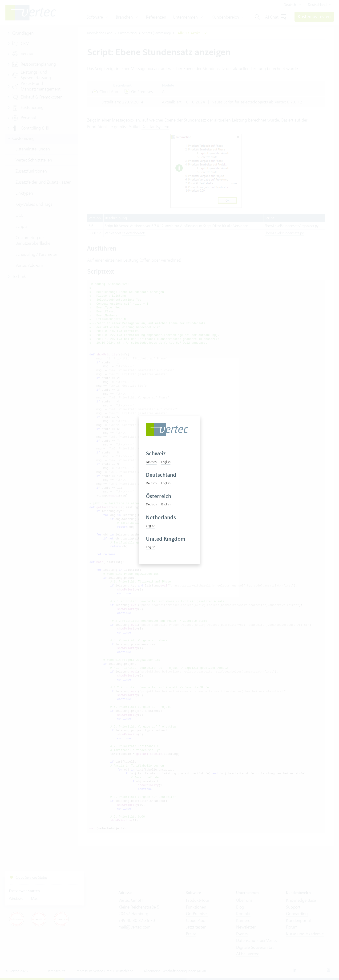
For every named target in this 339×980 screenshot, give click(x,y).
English (166, 462)
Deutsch (151, 462)
